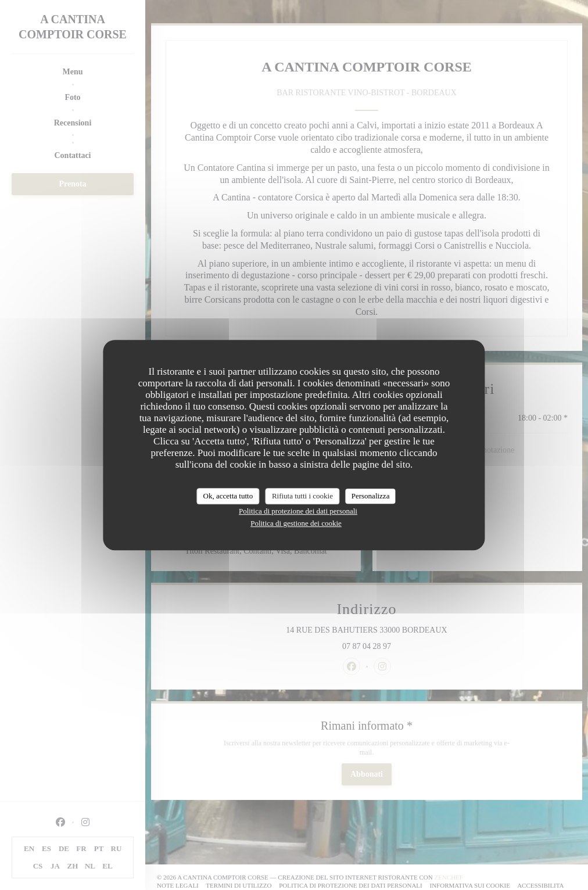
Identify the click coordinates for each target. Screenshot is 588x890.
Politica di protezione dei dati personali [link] (298, 511)
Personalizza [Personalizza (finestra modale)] (371, 496)
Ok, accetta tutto (228, 496)
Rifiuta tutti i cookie (302, 496)
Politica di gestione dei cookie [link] (296, 523)
